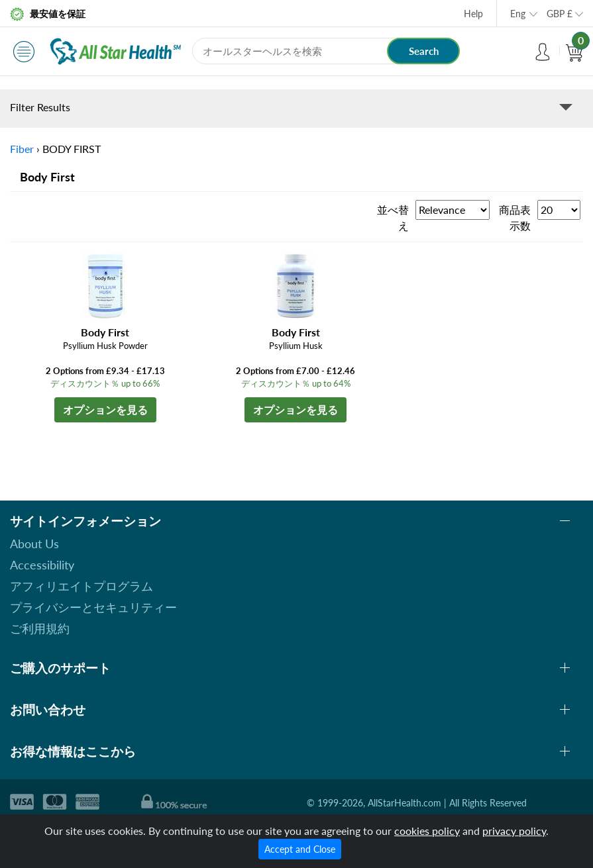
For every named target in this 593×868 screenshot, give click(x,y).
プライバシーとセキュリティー (93, 607)
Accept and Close (300, 849)
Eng (518, 14)
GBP (560, 14)
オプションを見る (105, 410)
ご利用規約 (40, 628)
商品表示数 (515, 217)
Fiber (22, 149)
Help (473, 14)
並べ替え (393, 217)
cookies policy (427, 831)
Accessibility (42, 565)
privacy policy (514, 831)
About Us (34, 544)
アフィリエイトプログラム (81, 586)
